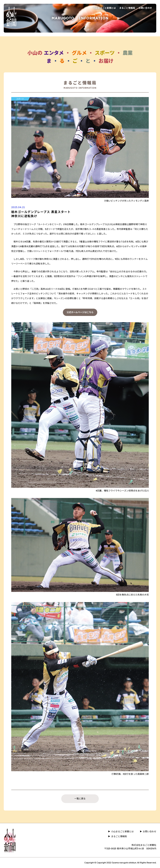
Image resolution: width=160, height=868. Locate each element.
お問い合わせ (145, 8)
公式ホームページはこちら (80, 312)
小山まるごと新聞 (11, 17)
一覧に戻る (80, 799)
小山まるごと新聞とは (104, 8)
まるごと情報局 (127, 8)
